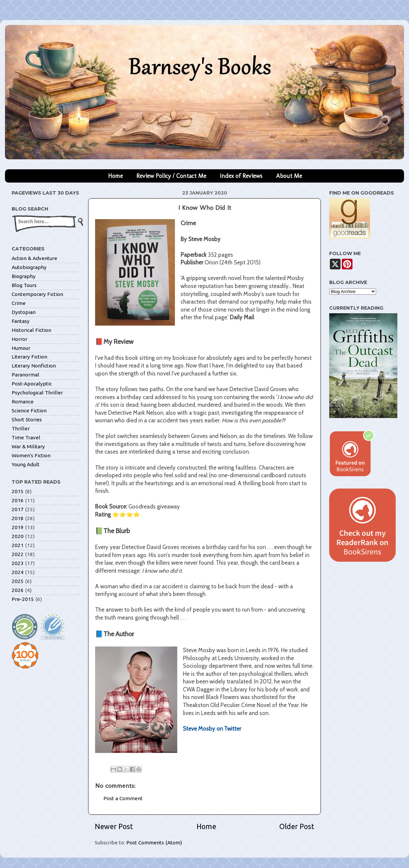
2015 (18, 491)
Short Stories (27, 420)
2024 (18, 572)
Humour (21, 348)
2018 (18, 518)
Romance (23, 402)
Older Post (297, 826)
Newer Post (114, 826)
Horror (19, 339)
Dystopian (24, 312)
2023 (18, 563)
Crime (19, 303)
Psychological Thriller (37, 393)
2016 (18, 500)
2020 (18, 536)
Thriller (21, 429)
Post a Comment (123, 798)
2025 (18, 581)
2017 (18, 509)
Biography (24, 276)
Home (115, 176)
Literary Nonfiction (34, 366)
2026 (18, 590)
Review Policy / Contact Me (171, 176)
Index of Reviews (241, 176)
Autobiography (29, 267)
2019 (18, 527)
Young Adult (26, 464)
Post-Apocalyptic (32, 384)
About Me (289, 176)
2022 (18, 554)
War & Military (28, 446)
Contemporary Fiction (37, 294)
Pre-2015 (23, 599)
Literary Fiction (29, 357)
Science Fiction (29, 411)
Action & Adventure (34, 258)
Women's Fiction (31, 455)
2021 (18, 545)
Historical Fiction (31, 330)
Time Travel (26, 437)
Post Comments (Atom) (154, 843)
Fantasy (21, 321)
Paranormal (25, 375)
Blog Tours (24, 285)
